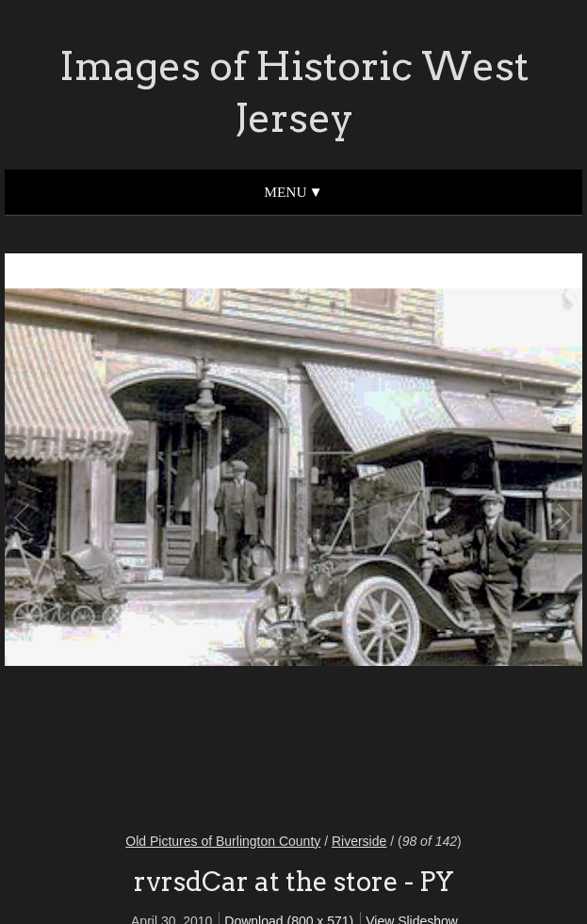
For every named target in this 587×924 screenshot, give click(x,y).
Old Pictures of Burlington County (223, 841)
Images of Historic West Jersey (294, 92)
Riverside (359, 841)
